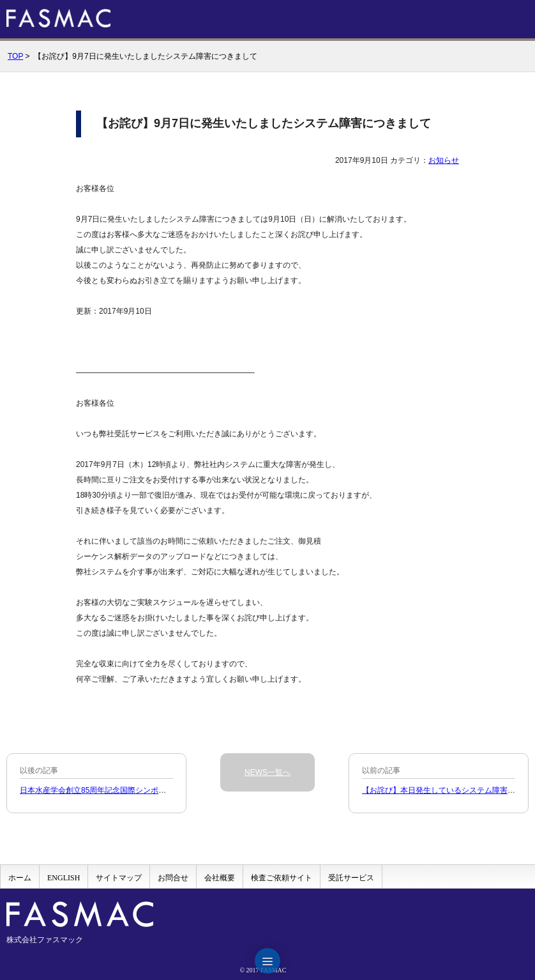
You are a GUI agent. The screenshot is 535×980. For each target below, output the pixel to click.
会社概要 (220, 878)
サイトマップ (119, 878)
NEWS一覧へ (267, 772)
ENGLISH (64, 878)
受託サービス (351, 878)
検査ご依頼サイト (282, 878)
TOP (15, 56)
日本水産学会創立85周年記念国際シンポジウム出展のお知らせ (127, 790)
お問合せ (173, 878)
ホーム (20, 878)
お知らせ (444, 160)
